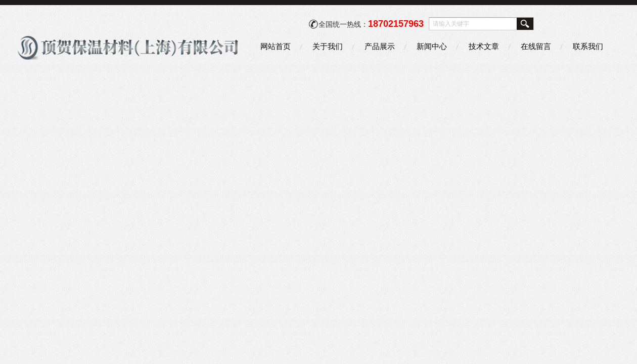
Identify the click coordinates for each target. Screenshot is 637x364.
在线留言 (536, 46)
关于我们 (328, 46)
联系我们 (588, 46)
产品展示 (380, 46)
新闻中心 (432, 46)
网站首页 (276, 46)
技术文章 (484, 46)
